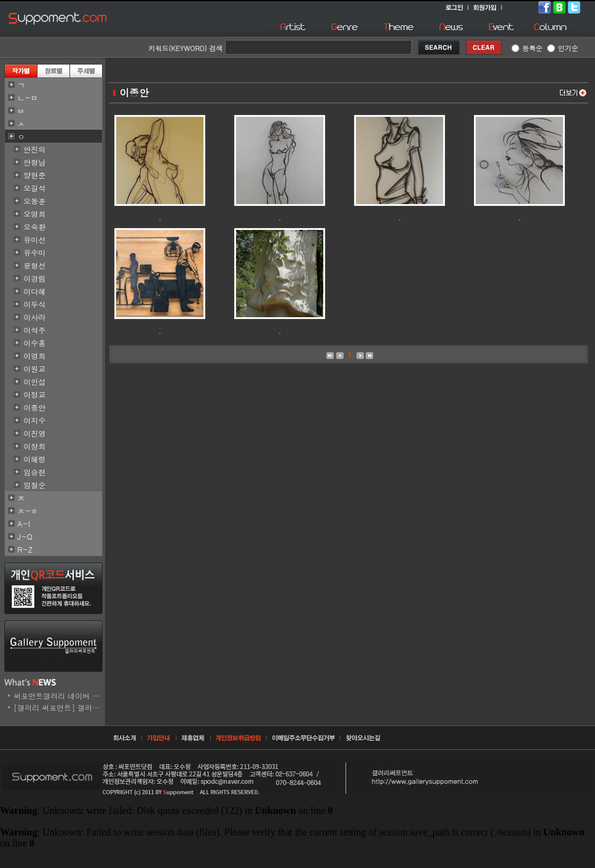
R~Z (25, 549)
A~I (24, 523)
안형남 (34, 162)
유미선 (34, 239)
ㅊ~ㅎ (28, 511)
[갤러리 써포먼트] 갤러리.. (59, 707)
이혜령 (34, 459)
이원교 (34, 369)
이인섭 (34, 381)
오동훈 (34, 201)
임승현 (34, 472)
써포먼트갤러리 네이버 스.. (59, 696)
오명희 (34, 214)
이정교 (34, 394)
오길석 (34, 188)
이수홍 (34, 343)
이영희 (34, 356)
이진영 (34, 433)
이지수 (34, 420)
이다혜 (34, 291)
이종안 (34, 407)
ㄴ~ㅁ (28, 97)
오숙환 (34, 227)
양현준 (34, 175)
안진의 (34, 149)
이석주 (34, 330)
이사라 (34, 317)
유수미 (34, 252)
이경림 (34, 278)
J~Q (25, 536)
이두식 (34, 304)
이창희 (34, 446)
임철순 (34, 485)
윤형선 (34, 265)
